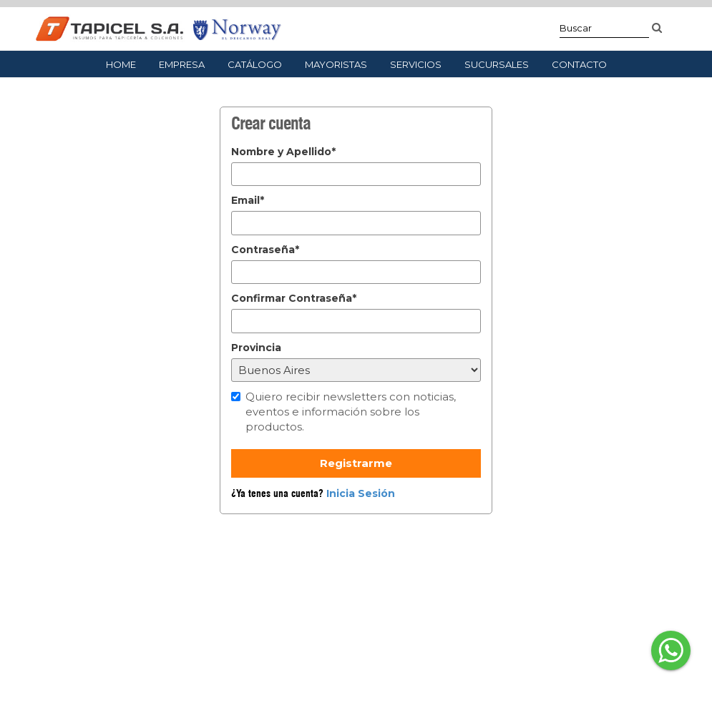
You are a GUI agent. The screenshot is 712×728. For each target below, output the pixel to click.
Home (121, 64)
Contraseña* (265, 250)
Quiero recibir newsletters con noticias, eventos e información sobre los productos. (351, 412)
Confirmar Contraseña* (294, 298)
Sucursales (497, 64)
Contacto (579, 64)
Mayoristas (336, 64)
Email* (248, 200)
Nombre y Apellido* (283, 152)
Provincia (256, 348)
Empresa (182, 64)
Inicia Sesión (361, 493)
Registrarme (356, 463)
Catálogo (255, 64)
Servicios (416, 64)
